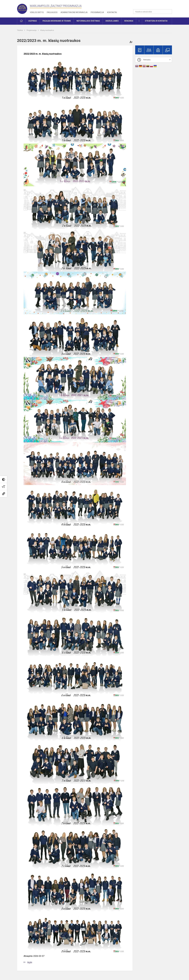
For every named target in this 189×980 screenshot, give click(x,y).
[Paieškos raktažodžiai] (153, 12)
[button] (154, 6)
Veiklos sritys (37, 12)
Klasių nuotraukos (47, 30)
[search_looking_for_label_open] (169, 12)
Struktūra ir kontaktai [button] (156, 21)
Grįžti (30, 962)
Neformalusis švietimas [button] (88, 21)
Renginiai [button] (129, 21)
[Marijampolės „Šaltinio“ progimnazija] (23, 8)
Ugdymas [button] (33, 21)
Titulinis (20, 30)
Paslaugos (52, 12)
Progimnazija (97, 12)
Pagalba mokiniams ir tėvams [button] (57, 21)
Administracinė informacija (74, 12)
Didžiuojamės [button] (112, 21)
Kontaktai (112, 12)
